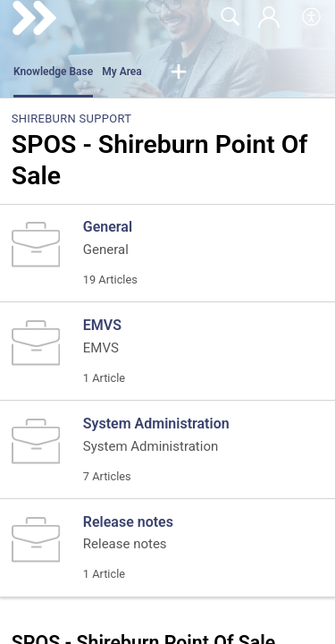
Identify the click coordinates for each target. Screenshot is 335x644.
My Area (122, 72)
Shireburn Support (72, 119)
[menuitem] (312, 18)
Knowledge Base (53, 72)
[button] (179, 72)
